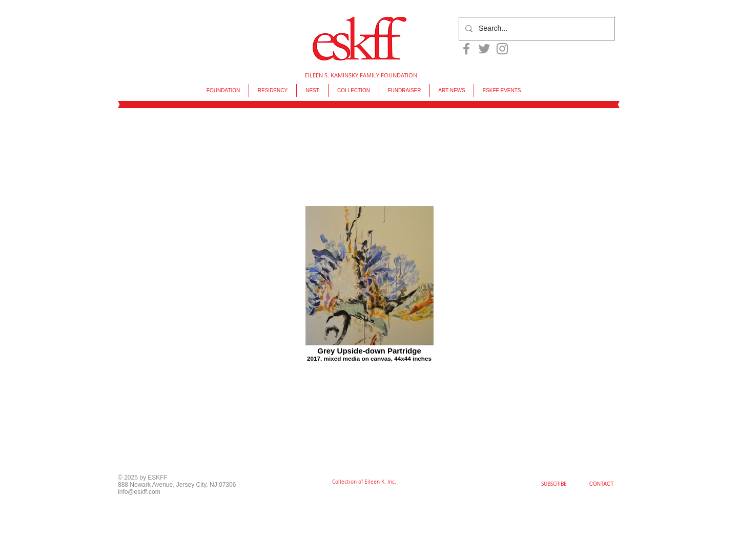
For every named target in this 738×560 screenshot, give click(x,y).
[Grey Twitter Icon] (484, 49)
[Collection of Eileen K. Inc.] (364, 482)
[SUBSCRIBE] (554, 484)
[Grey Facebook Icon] (466, 49)
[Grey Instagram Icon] (502, 49)
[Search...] (536, 29)
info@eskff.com (139, 492)
